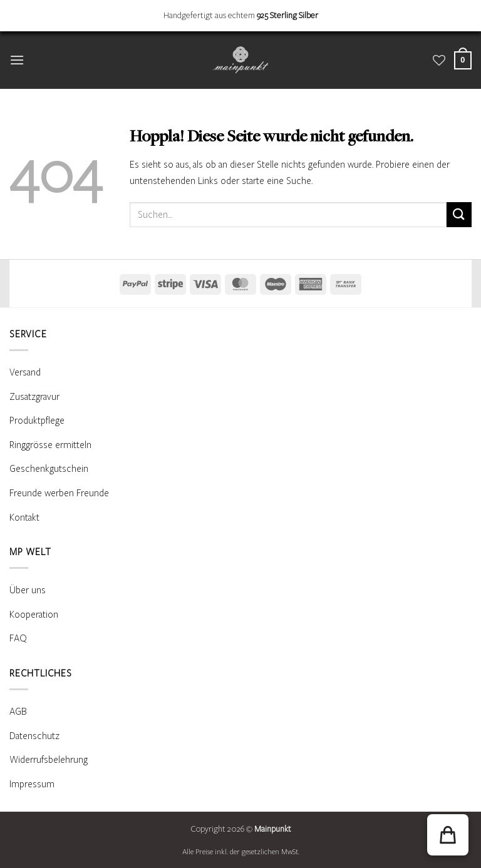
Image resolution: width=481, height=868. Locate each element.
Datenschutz (34, 736)
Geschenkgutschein (49, 469)
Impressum (32, 784)
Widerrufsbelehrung (49, 760)
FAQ (18, 638)
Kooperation (34, 615)
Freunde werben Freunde (59, 493)
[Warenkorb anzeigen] (463, 60)
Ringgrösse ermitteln (50, 445)
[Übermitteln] (459, 214)
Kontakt (24, 518)
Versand (25, 372)
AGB (18, 712)
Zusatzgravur (34, 397)
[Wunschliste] (439, 60)
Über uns (28, 590)
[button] (17, 60)
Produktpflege (37, 421)
